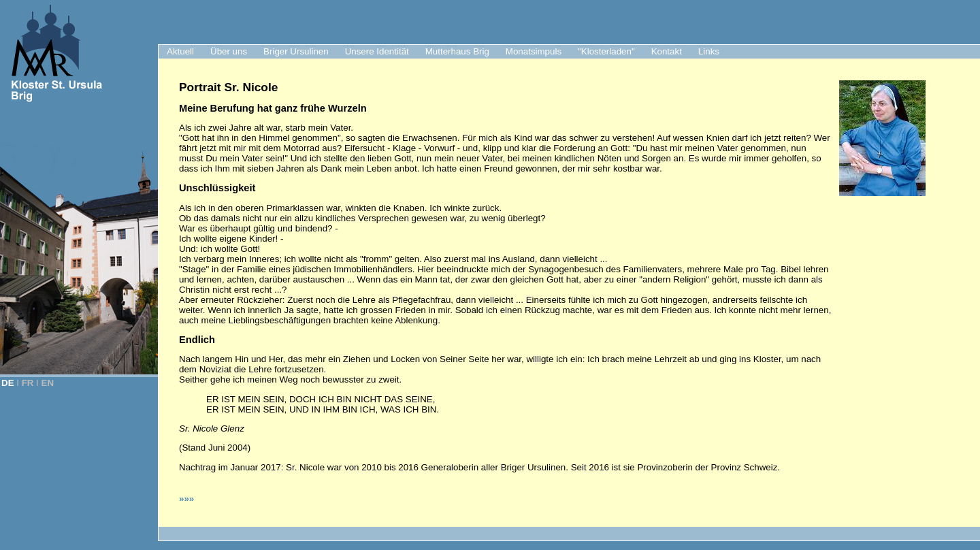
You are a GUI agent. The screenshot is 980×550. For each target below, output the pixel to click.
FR (28, 383)
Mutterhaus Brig (457, 51)
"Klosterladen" (606, 51)
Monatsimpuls (534, 51)
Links (709, 51)
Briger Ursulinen (296, 51)
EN (48, 383)
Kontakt (667, 51)
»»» (186, 499)
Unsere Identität (377, 51)
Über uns (229, 51)
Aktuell (180, 51)
